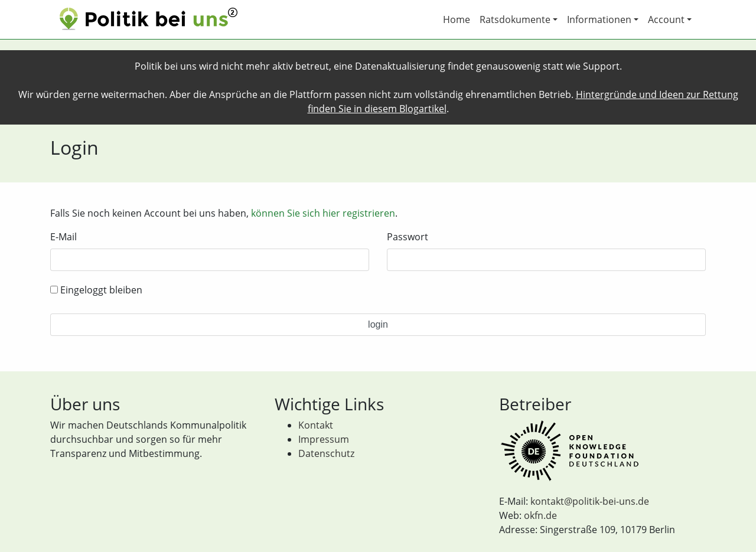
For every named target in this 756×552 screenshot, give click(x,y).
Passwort (408, 237)
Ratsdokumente (515, 19)
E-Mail (63, 237)
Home (457, 19)
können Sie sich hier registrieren (323, 213)
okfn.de (540, 515)
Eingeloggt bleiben (96, 290)
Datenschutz (326, 453)
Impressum (324, 439)
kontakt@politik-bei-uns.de (590, 501)
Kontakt (316, 425)
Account (666, 19)
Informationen (599, 19)
